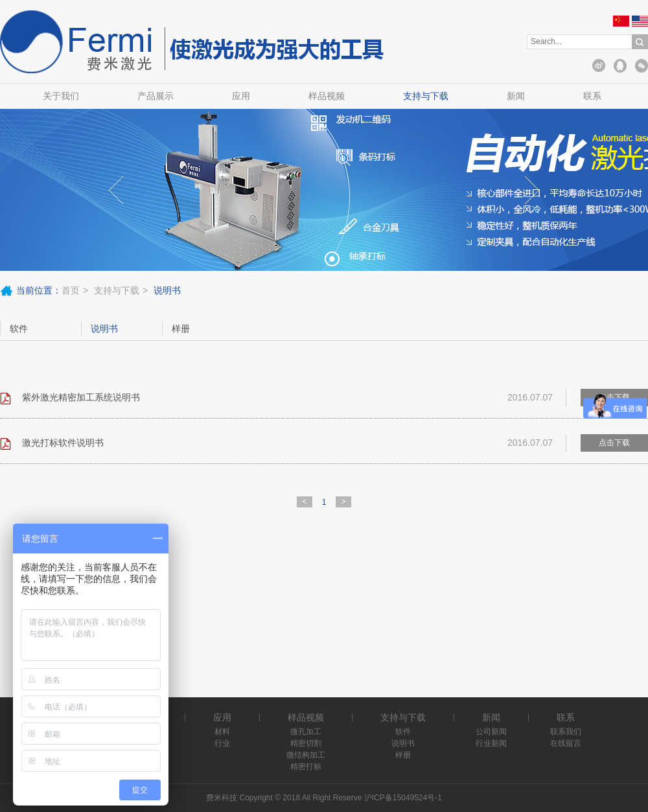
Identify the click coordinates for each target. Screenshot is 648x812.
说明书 (104, 329)
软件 (19, 329)
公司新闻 (491, 732)
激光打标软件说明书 (63, 443)
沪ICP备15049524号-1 (403, 798)
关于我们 (61, 96)
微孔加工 (306, 732)
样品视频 (327, 96)
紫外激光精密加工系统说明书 (81, 397)
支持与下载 (426, 96)
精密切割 (306, 743)
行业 (222, 743)
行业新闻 (491, 743)
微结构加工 (306, 755)
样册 (181, 329)
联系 (592, 96)
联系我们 (566, 732)
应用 (241, 96)
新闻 (516, 96)
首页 (71, 290)
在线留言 (566, 743)
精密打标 (306, 767)
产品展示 (156, 96)
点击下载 (614, 443)
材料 (222, 732)
